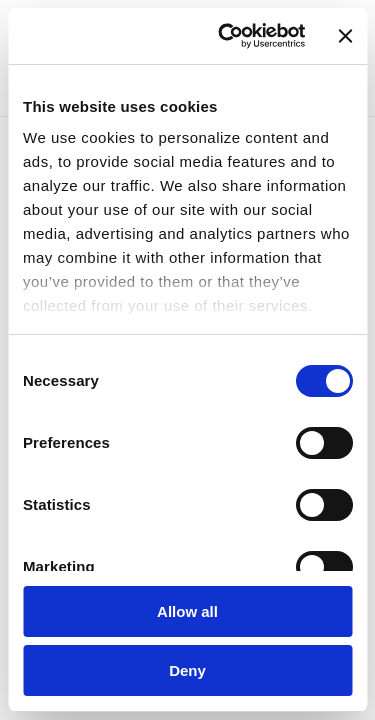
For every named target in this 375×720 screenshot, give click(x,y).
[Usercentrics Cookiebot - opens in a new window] (227, 36)
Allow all (187, 611)
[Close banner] (345, 36)
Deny (187, 670)
